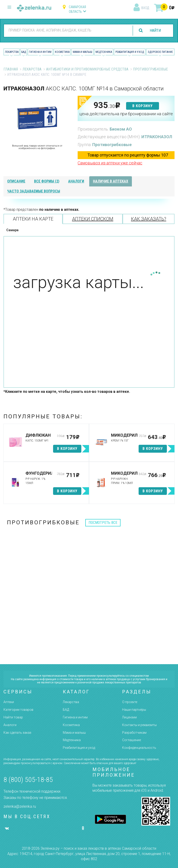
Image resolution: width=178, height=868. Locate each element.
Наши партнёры (134, 710)
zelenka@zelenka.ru (20, 806)
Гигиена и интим (75, 717)
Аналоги (10, 725)
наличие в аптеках (111, 181)
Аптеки (9, 702)
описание (16, 181)
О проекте (130, 702)
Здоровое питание (160, 52)
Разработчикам (134, 733)
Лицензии (129, 717)
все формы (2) (47, 181)
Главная (11, 69)
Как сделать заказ (17, 733)
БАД (24, 52)
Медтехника (104, 52)
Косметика (62, 52)
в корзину (143, 106)
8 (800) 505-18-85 (28, 780)
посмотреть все (103, 523)
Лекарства (12, 52)
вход (145, 8)
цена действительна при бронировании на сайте (126, 114)
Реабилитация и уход (130, 52)
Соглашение (132, 740)
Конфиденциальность (139, 748)
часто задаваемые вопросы (34, 191)
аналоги (76, 181)
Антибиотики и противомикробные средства (87, 69)
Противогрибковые (150, 69)
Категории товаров (18, 710)
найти (155, 30)
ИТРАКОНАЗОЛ (157, 137)
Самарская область (77, 9)
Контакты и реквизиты (139, 725)
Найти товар (13, 717)
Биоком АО (121, 129)
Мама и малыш (83, 52)
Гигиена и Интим (40, 52)
